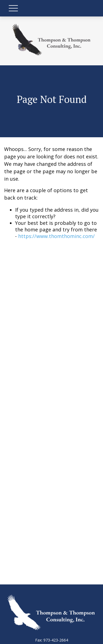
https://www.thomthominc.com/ (56, 236)
